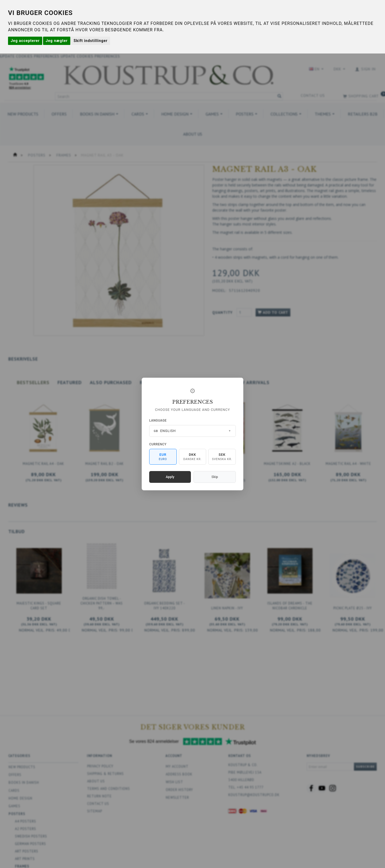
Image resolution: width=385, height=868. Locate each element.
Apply (170, 477)
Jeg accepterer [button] (25, 41)
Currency (158, 444)
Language (158, 420)
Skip (215, 477)
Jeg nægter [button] (57, 41)
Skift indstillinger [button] (91, 41)
